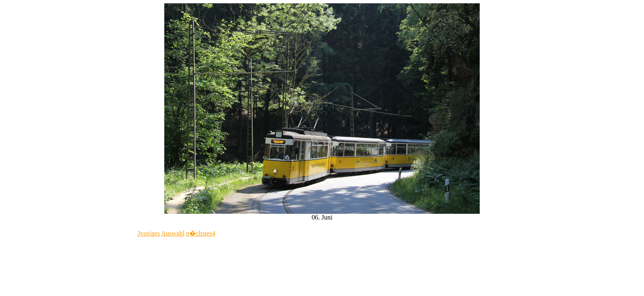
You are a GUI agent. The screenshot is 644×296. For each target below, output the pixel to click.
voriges (148, 233)
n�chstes (201, 233)
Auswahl (173, 233)
